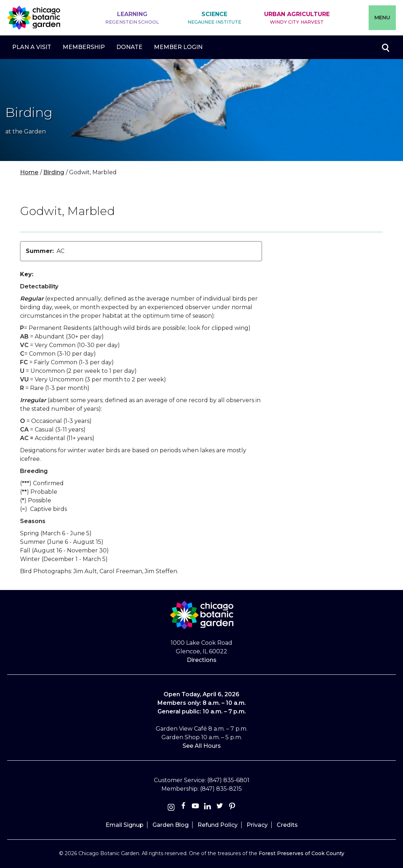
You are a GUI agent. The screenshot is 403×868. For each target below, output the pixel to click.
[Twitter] (220, 807)
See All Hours (202, 746)
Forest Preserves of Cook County (302, 853)
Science (215, 18)
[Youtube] (195, 807)
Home (29, 172)
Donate (129, 47)
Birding (54, 172)
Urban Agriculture (297, 18)
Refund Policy (218, 825)
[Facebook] (184, 807)
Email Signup (125, 825)
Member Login (178, 47)
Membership (84, 47)
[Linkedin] (208, 807)
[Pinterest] (232, 807)
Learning (132, 18)
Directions (202, 660)
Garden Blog (171, 825)
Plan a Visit (32, 47)
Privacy (257, 825)
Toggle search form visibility (385, 47)
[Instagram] (171, 807)
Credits (287, 825)
